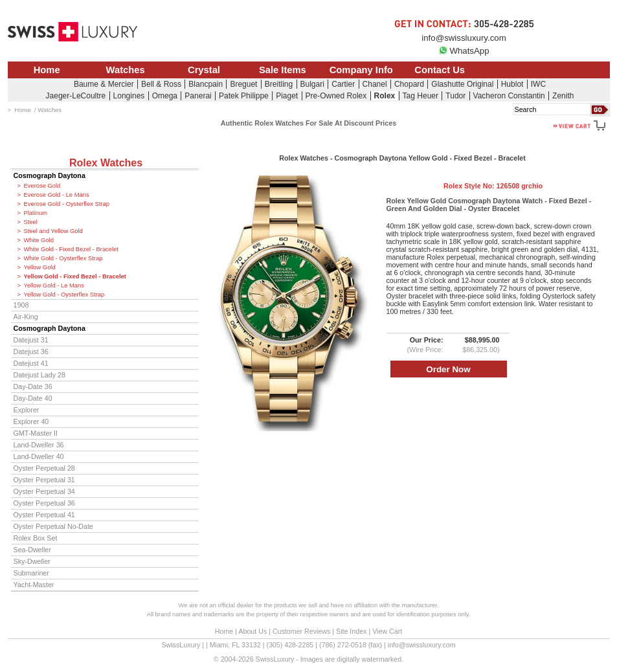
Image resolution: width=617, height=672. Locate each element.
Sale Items (283, 70)
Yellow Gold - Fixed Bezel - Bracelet (75, 276)
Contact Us (440, 70)
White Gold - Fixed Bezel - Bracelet (71, 249)
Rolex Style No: (493, 186)
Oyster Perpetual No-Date (53, 526)
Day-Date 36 (33, 386)
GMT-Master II (36, 433)
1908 (21, 305)
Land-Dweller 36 (39, 445)
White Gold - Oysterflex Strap (63, 258)
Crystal (204, 70)
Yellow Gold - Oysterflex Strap (64, 295)
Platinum (36, 213)
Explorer (27, 410)
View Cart (387, 631)
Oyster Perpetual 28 (44, 468)
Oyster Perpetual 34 (44, 491)
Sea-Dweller (32, 550)
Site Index (351, 631)
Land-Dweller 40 (39, 456)
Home (47, 70)
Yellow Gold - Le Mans (54, 286)
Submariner (31, 573)
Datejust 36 (31, 352)
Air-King (26, 317)
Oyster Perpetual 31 (44, 480)
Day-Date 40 (33, 398)
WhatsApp (464, 51)
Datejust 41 (31, 363)
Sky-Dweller (32, 561)
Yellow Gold (40, 267)
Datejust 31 (31, 340)
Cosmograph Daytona (50, 175)
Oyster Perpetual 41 (44, 515)
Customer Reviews (301, 631)
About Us (252, 631)
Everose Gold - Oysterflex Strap (67, 204)
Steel (31, 222)
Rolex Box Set (36, 538)
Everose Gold (42, 186)
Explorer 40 (31, 421)
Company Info (361, 70)
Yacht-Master (34, 585)
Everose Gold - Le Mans (57, 195)
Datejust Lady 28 (39, 375)
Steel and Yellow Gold (53, 231)
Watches (126, 70)
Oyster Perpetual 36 (44, 503)
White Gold (39, 240)
